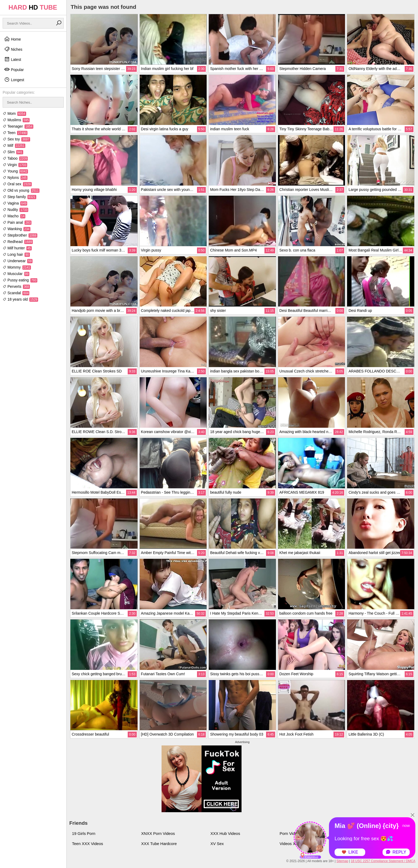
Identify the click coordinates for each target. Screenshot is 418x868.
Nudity (15, 210)
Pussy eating (20, 280)
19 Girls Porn (84, 833)
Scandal (16, 293)
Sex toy (16, 139)
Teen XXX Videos (87, 844)
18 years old (20, 299)
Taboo (15, 158)
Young (15, 171)
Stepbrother (20, 235)
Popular (14, 69)
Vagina (15, 203)
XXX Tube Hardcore (159, 844)
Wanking (17, 229)
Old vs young (21, 190)
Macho (14, 216)
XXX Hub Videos (225, 833)
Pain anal (17, 222)
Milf (14, 146)
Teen (15, 133)
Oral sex (17, 184)
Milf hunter (17, 248)
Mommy (17, 267)
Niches (13, 49)
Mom (14, 113)
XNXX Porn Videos (158, 833)
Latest (13, 59)
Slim (13, 152)
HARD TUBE (33, 7)
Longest (14, 80)
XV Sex (217, 844)
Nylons (15, 178)
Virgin (15, 165)
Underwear (18, 261)
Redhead (18, 242)
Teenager (18, 126)
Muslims (16, 120)
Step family (19, 197)
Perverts (16, 286)
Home (12, 39)
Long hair (16, 254)
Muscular (16, 274)
